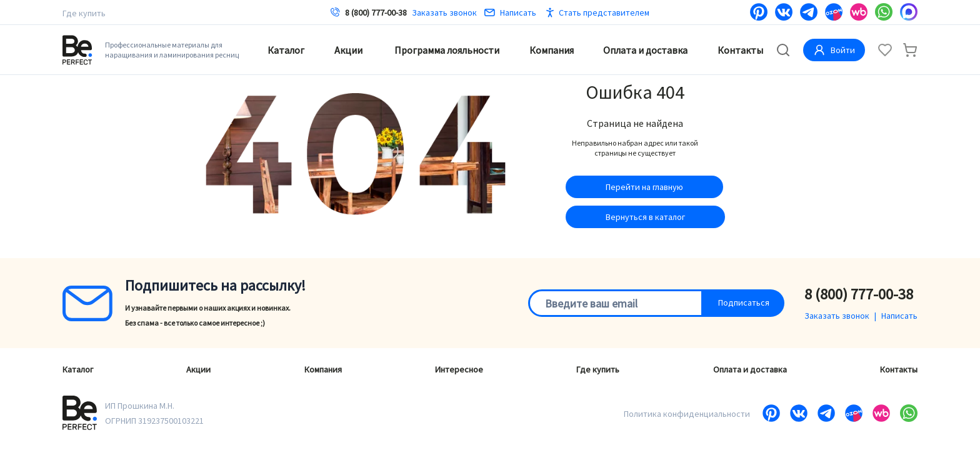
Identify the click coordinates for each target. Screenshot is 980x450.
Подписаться (744, 302)
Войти (834, 50)
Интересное (459, 369)
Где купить (84, 13)
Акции (348, 50)
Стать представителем (604, 12)
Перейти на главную (644, 187)
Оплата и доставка (645, 50)
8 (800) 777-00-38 (376, 12)
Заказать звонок (444, 12)
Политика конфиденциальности (687, 414)
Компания (552, 50)
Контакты (740, 50)
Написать (510, 12)
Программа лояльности (447, 50)
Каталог (286, 50)
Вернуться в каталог (645, 217)
